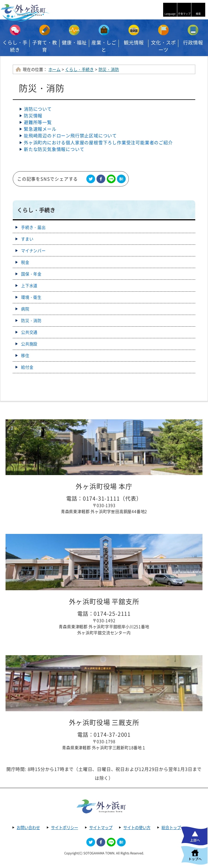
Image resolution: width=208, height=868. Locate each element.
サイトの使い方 (137, 827)
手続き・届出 (33, 227)
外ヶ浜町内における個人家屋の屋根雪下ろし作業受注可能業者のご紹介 (98, 142)
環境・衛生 (31, 297)
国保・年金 (31, 274)
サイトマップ (101, 827)
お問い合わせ (28, 827)
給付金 (27, 367)
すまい (27, 239)
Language (170, 14)
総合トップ (171, 827)
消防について (38, 109)
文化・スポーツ (163, 46)
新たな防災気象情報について (54, 149)
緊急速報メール (40, 129)
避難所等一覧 (38, 122)
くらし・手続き (15, 46)
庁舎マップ (184, 14)
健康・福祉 (74, 42)
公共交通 (29, 332)
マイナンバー (33, 251)
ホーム (55, 69)
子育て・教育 (45, 46)
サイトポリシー (65, 827)
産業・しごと (104, 46)
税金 (25, 262)
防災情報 (33, 115)
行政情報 (193, 42)
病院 (25, 309)
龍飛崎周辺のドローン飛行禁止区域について (70, 135)
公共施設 (29, 344)
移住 (25, 355)
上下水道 (29, 286)
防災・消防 (109, 69)
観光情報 (134, 42)
